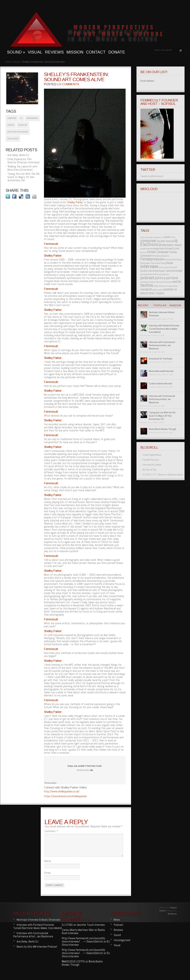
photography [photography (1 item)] (164, 274)
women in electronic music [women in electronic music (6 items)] (159, 291)
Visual (117, 949)
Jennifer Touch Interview (91, 929)
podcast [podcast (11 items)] (147, 278)
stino (159, 319)
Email (47, 877)
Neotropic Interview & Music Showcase (38, 924)
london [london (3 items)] (144, 271)
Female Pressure (151, 460)
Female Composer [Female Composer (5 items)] (158, 252)
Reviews (54, 52)
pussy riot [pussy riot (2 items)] (154, 282)
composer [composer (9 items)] (149, 241)
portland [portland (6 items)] (172, 278)
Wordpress (172, 918)
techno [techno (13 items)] (147, 285)
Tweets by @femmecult (152, 176)
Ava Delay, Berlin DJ (18, 155)
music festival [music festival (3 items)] (166, 271)
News (117, 924)
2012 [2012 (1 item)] (142, 237)
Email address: (147, 81)
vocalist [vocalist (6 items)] (146, 289)
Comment (51, 831)
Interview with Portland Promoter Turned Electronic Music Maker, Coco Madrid (164, 329)
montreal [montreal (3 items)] (153, 271)
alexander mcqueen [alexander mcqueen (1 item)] (153, 237)
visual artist (13, 139)
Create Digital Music (152, 455)
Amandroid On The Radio (161, 359)
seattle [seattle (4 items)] (177, 282)
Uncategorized (122, 944)
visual (35, 52)
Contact (96, 52)
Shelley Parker (75, 202)
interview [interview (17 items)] (149, 266)
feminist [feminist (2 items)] (178, 260)
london (11, 125)
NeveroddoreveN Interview (161, 371)
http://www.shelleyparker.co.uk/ (62, 791)
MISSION (75, 52)
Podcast (17, 62)
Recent (143, 305)
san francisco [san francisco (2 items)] (166, 282)
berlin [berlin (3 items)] (167, 237)
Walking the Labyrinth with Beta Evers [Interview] (22, 168)
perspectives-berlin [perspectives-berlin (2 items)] (150, 274)
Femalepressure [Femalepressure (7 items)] (152, 259)
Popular (160, 305)
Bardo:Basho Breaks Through (163, 429)
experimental (32, 118)
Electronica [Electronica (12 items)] (151, 245)
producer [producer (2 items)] (145, 282)
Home (8, 62)
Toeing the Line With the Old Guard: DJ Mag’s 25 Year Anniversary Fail (23, 177)
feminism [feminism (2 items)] (169, 260)
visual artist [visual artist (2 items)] (172, 286)
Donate (117, 52)
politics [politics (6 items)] (160, 278)
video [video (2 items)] (156, 286)
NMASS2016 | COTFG (73, 966)
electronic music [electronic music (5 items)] (172, 245)
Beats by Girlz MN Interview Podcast (37, 951)
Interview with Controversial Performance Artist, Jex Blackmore (162, 345)
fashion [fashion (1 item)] (143, 252)
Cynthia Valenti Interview (161, 384)
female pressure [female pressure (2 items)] (161, 256)
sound (16, 52)
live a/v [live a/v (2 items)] (174, 267)
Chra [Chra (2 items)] (173, 237)
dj (21, 118)
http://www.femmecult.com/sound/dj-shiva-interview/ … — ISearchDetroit (84, 944)
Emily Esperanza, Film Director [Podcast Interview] (23, 161)
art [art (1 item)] (163, 237)
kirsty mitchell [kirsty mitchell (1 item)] (164, 267)
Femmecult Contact (152, 465)
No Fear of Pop (150, 470)
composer (12, 118)
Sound (117, 939)
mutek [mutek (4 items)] (179, 271)
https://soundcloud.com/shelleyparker (65, 796)
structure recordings (18, 132)
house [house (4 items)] (170, 263)
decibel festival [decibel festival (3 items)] (166, 241)
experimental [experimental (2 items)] (147, 249)
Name (48, 865)
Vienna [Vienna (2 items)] (163, 286)
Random (175, 305)
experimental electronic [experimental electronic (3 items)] (166, 249)
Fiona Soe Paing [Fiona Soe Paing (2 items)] (158, 263)
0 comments (69, 84)
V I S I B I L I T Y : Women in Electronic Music (163, 475)
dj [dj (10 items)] (176, 241)
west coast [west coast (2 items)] (158, 290)
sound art (23, 125)
